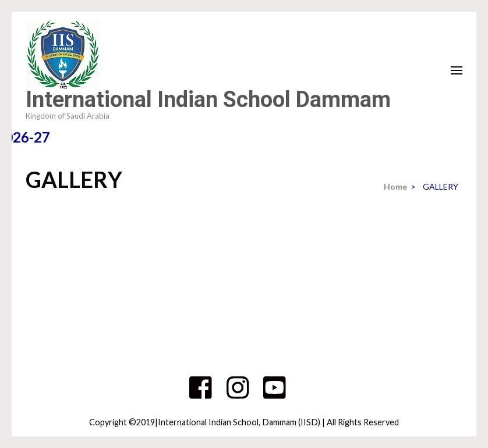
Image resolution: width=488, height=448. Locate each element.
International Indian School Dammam (208, 99)
